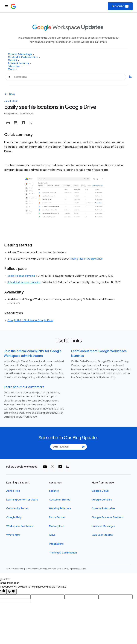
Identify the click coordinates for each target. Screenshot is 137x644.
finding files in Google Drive (86, 259)
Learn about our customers (24, 387)
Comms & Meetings (21, 54)
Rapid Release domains (21, 276)
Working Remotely (60, 509)
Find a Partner (57, 517)
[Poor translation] (12, 592)
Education (15, 66)
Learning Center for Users (22, 500)
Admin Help (13, 491)
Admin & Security (20, 63)
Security (54, 491)
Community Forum (17, 509)
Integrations (56, 544)
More (12, 69)
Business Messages (103, 526)
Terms (83, 569)
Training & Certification (63, 553)
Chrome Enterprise (103, 509)
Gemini (13, 60)
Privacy (76, 569)
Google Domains (102, 500)
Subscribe (120, 6)
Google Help (14, 517)
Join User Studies (102, 535)
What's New (13, 535)
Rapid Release (27, 114)
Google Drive (11, 114)
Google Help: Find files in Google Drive (30, 320)
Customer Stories (60, 500)
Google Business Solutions (108, 517)
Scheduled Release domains (24, 282)
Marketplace (57, 526)
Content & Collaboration (24, 57)
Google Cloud (100, 491)
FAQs (52, 535)
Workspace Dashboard (20, 526)
